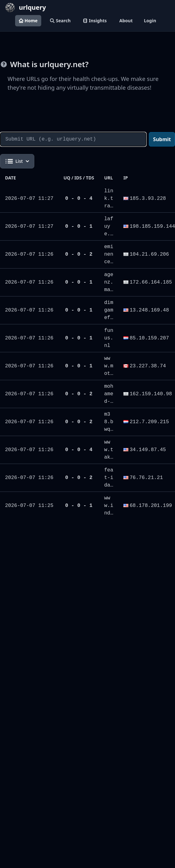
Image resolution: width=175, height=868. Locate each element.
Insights (95, 21)
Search (60, 21)
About (126, 21)
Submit (162, 139)
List (17, 161)
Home (28, 21)
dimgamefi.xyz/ (109, 318)
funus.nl (109, 338)
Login (150, 21)
